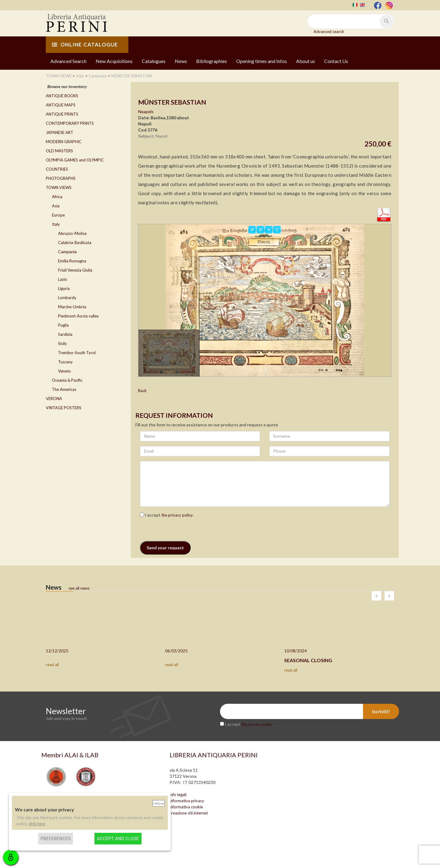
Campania (67, 252)
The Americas (64, 389)
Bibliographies (212, 61)
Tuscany (65, 362)
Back (142, 391)
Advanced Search (68, 61)
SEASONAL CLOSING (308, 660)
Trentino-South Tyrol (77, 353)
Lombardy (67, 298)
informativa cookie (186, 807)
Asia (56, 206)
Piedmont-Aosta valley (79, 316)
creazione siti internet (189, 813)
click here (37, 824)
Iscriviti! (381, 711)
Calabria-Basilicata (75, 243)
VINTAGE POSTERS (64, 408)
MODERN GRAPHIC (64, 142)
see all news (79, 588)
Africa (57, 197)
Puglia (63, 325)
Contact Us (336, 61)
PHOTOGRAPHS (61, 178)
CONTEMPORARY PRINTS (70, 123)
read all (52, 665)
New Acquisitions (114, 61)
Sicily (62, 343)
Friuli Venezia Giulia (75, 270)
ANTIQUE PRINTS (62, 114)
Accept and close (118, 839)
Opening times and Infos (262, 61)
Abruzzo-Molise (72, 233)
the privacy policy (177, 515)
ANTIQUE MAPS (61, 105)
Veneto (64, 371)
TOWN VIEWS (59, 187)
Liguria (64, 288)
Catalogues (154, 61)
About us (306, 61)
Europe (58, 215)
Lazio (63, 279)
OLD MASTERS (59, 151)
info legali (178, 795)
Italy (56, 224)
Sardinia (65, 334)
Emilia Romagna (72, 261)
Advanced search (329, 32)
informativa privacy (187, 801)
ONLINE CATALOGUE (85, 45)
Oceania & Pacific (67, 380)
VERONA (54, 399)
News (181, 61)
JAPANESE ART (60, 132)
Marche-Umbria (72, 307)
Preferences (56, 839)
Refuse (159, 803)
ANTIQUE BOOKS (62, 96)
